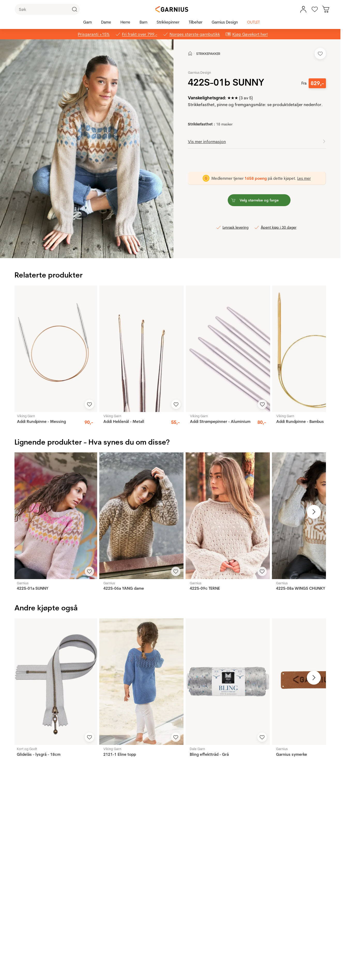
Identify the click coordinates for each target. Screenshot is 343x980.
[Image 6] (96, 249)
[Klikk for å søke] (74, 9)
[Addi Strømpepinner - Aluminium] (228, 349)
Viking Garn (26, 416)
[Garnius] (172, 9)
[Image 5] (92, 249)
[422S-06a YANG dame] (141, 516)
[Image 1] (78, 249)
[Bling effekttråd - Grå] (228, 682)
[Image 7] (99, 249)
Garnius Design (199, 72)
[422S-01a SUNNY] (55, 516)
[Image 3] (85, 249)
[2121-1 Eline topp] (141, 682)
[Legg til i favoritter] (320, 54)
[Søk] (47, 9)
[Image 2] (81, 249)
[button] (87, 149)
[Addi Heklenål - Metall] (141, 349)
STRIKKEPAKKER (208, 54)
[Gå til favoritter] (315, 9)
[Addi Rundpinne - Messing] (55, 349)
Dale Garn (197, 749)
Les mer (304, 178)
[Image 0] (74, 249)
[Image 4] (88, 249)
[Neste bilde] (314, 512)
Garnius (23, 583)
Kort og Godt (27, 749)
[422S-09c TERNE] (228, 516)
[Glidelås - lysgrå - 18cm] (55, 682)
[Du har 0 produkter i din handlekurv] (326, 9)
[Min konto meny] (303, 9)
